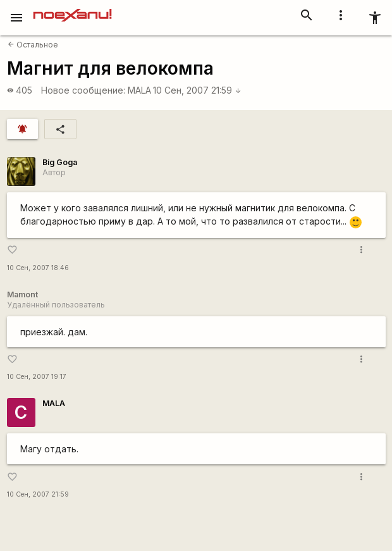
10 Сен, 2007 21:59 (197, 90)
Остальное (33, 45)
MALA (139, 90)
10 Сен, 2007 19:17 (37, 377)
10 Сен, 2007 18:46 (38, 268)
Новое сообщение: (83, 90)
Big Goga (60, 162)
